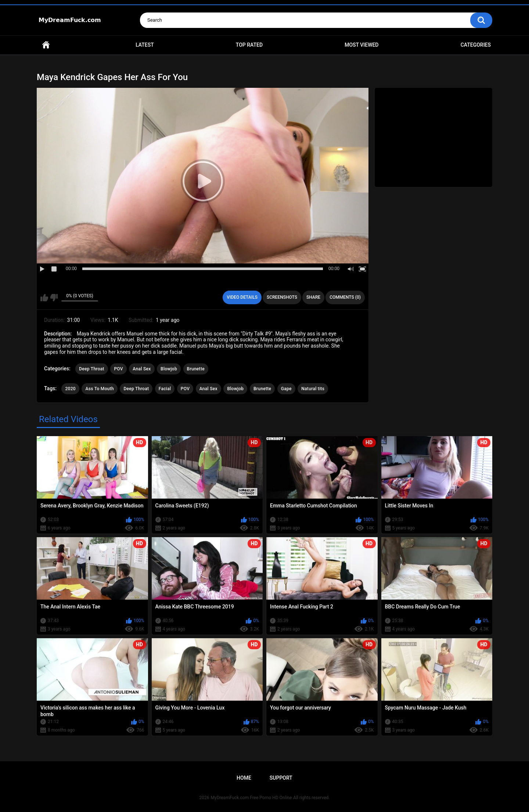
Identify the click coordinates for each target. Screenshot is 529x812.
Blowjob (169, 369)
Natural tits (313, 389)
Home (46, 45)
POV (118, 369)
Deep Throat (92, 369)
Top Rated (249, 45)
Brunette (196, 369)
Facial (165, 389)
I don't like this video (54, 298)
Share (313, 297)
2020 (70, 389)
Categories (476, 45)
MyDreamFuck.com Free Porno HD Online (251, 798)
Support (281, 778)
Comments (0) (345, 297)
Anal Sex (142, 369)
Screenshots (282, 297)
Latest (145, 45)
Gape (286, 389)
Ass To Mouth (100, 389)
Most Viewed (361, 45)
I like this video (44, 298)
